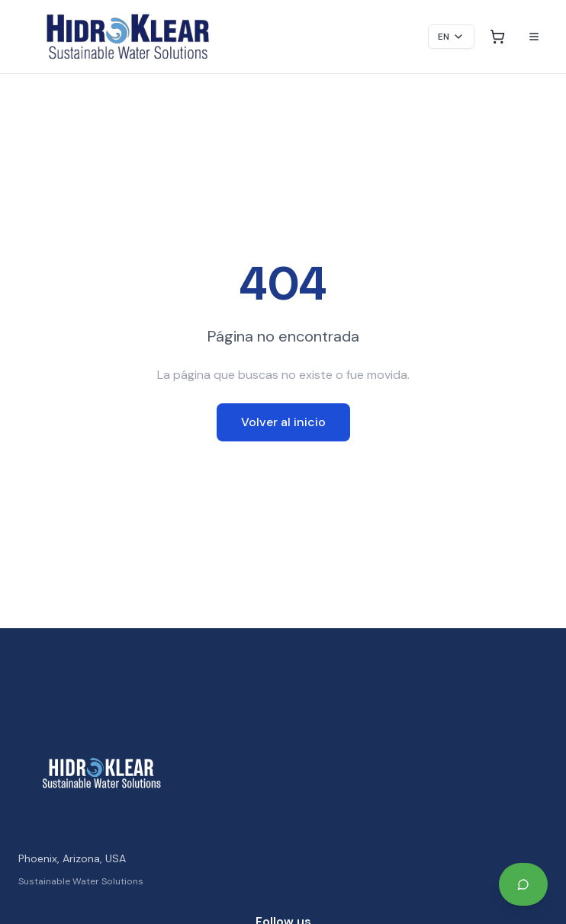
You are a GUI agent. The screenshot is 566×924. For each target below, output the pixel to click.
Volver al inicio (283, 422)
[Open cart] (497, 37)
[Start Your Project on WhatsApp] (523, 884)
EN (451, 37)
